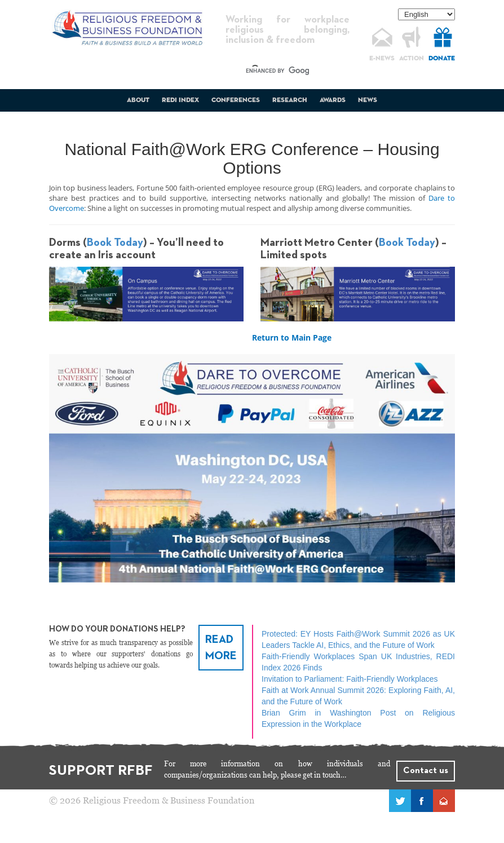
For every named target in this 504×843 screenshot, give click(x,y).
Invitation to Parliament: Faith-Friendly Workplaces (350, 679)
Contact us (426, 771)
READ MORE (221, 648)
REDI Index (180, 100)
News (368, 100)
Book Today (115, 242)
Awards (333, 100)
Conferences (236, 100)
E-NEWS (382, 59)
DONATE (442, 59)
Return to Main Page (292, 337)
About (138, 100)
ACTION (412, 59)
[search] (277, 71)
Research (290, 100)
